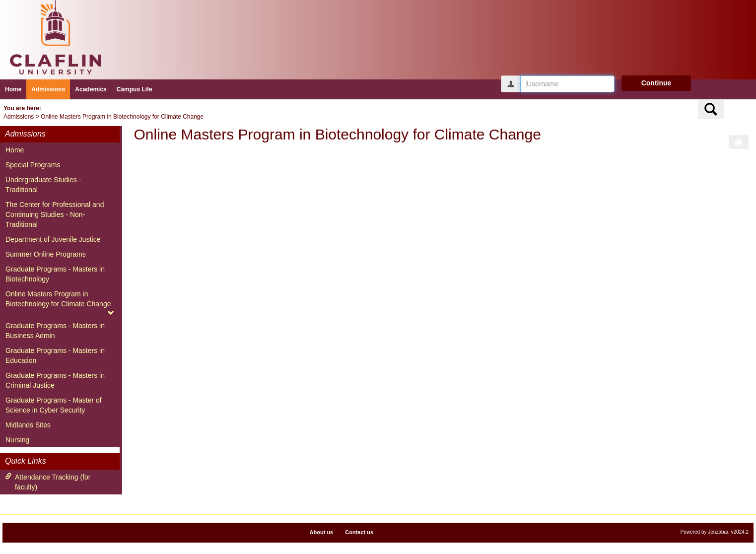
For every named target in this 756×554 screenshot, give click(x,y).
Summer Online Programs (46, 254)
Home (13, 89)
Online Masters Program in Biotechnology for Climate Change (122, 117)
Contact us (359, 532)
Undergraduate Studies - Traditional (43, 185)
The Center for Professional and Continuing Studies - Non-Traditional (55, 214)
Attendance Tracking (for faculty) (48, 482)
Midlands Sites (28, 425)
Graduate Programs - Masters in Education (55, 355)
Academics (91, 89)
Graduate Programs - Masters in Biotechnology (55, 274)
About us (322, 532)
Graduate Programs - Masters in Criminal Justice (55, 380)
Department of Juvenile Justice (53, 239)
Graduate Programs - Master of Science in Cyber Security (54, 405)
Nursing (17, 440)
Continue (656, 83)
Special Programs (33, 165)
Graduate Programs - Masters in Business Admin (55, 331)
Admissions (48, 89)
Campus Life (135, 89)
